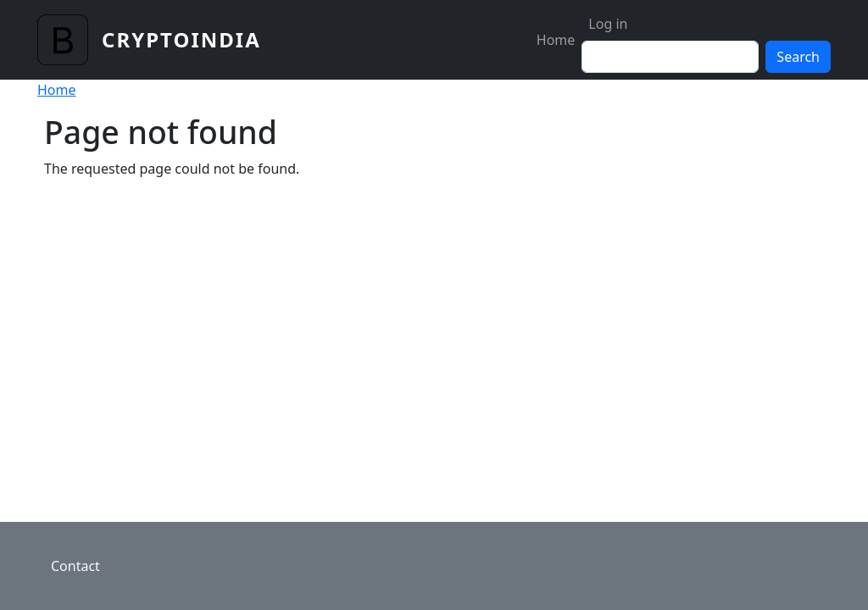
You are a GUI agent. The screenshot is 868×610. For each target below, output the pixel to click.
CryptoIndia (181, 39)
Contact (75, 566)
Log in (608, 24)
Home (556, 40)
